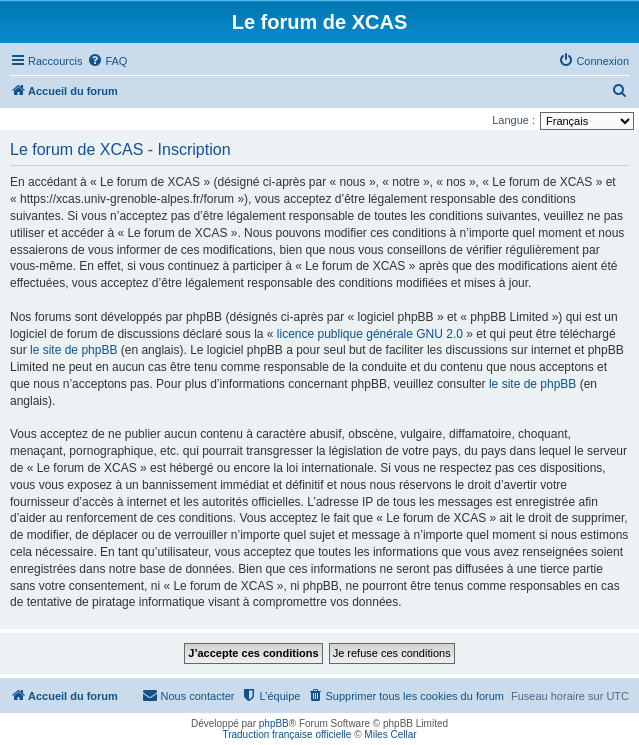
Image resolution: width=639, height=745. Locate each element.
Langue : (513, 120)
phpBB (274, 723)
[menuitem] (107, 61)
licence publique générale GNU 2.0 (370, 334)
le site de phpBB (73, 350)
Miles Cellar (390, 734)
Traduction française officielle (286, 734)
